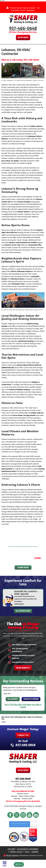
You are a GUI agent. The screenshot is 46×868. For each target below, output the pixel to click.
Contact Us (23, 735)
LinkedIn (36, 815)
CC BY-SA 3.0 (40, 80)
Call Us (19, 864)
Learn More (23, 567)
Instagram (23, 815)
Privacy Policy (18, 825)
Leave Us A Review (31, 699)
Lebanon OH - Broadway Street (26, 310)
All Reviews (13, 699)
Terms (35, 826)
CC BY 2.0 (40, 310)
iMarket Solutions (12, 855)
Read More (31, 10)
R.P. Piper (4, 310)
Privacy (32, 826)
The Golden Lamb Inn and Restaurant (23, 80)
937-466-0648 (23, 28)
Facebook (10, 815)
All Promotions (23, 611)
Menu (5, 866)
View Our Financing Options (23, 791)
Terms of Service (24, 825)
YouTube (29, 815)
